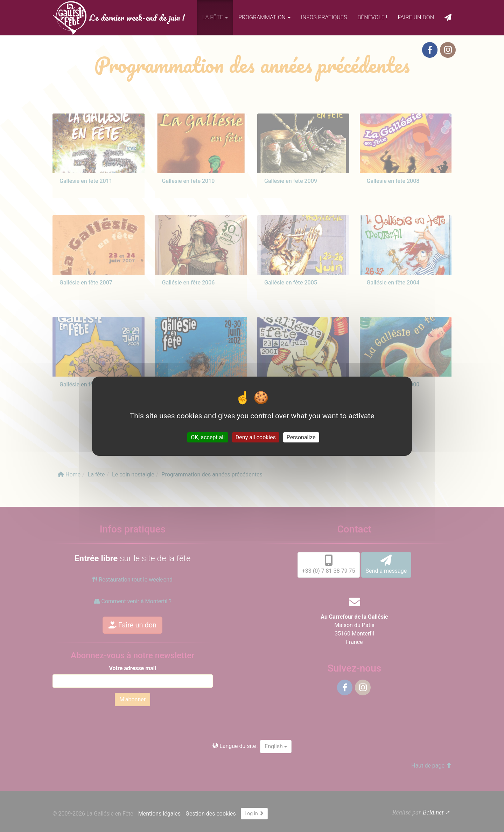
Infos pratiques (324, 17)
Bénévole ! (372, 17)
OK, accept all (208, 437)
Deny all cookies (256, 437)
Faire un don (416, 17)
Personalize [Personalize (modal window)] (301, 437)
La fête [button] (215, 17)
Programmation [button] (264, 17)
